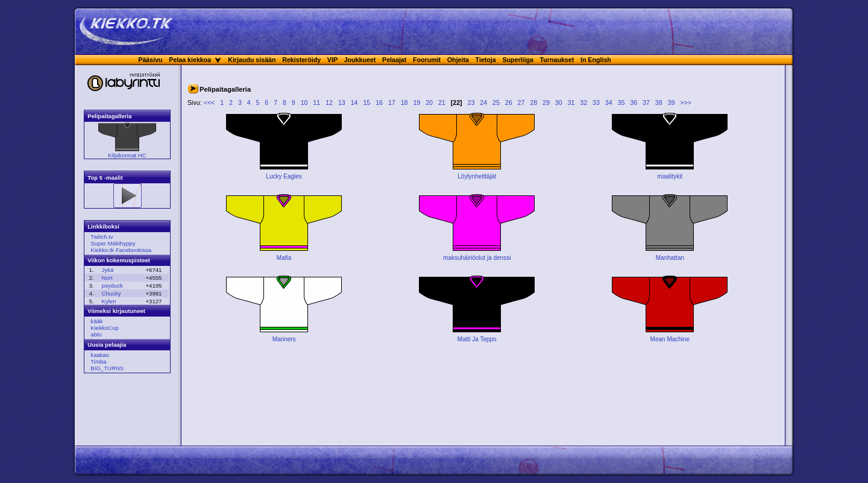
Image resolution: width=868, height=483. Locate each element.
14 (354, 103)
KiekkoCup (104, 328)
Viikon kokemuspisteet (119, 260)
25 (496, 103)
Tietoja (486, 60)
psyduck (112, 286)
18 (404, 103)
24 (483, 103)
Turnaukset (557, 60)
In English (596, 60)
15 (366, 103)
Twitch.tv (102, 237)
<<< (209, 103)
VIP (332, 60)
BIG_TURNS (107, 368)
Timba (98, 361)
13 (342, 103)
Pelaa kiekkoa (190, 60)
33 (596, 103)
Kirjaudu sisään (252, 60)
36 (634, 103)
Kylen (109, 301)
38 (659, 103)
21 (442, 103)
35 (621, 103)
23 (471, 103)
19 (417, 103)
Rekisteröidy (301, 60)
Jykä (108, 270)
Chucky (112, 293)
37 (646, 103)
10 (304, 103)
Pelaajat (394, 60)
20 (429, 103)
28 (533, 103)
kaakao (100, 355)
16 (379, 103)
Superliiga (518, 60)
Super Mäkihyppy (113, 243)
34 (609, 103)
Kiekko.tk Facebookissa (121, 250)
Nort (107, 278)
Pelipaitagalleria (109, 116)
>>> (686, 103)
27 (521, 103)
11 (316, 103)
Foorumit (427, 60)
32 (583, 103)
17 (392, 103)
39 (671, 103)
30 (559, 103)
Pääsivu (150, 60)
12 (329, 103)
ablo (96, 334)
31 (571, 103)
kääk (96, 321)
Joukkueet (360, 60)
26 (509, 103)
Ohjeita (458, 60)
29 (546, 103)
